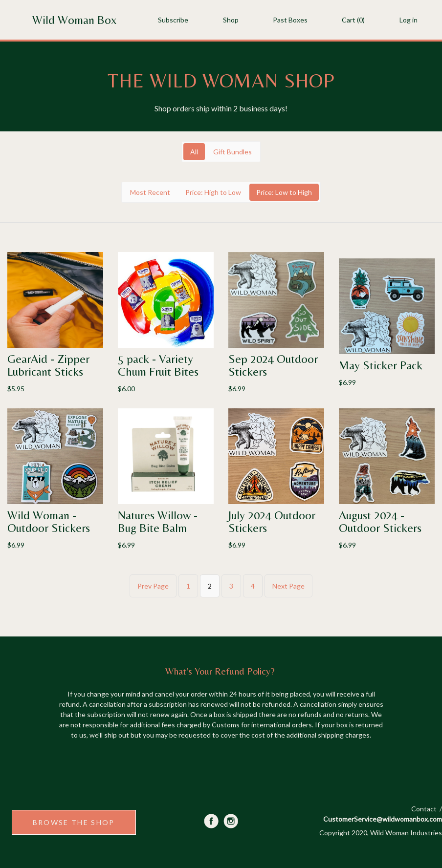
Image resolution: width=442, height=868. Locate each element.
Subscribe (173, 20)
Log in (409, 20)
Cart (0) (353, 20)
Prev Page (153, 586)
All (194, 152)
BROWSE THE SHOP (74, 822)
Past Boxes (290, 20)
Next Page (288, 586)
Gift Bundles (232, 152)
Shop (231, 20)
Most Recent (150, 192)
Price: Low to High (284, 192)
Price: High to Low (213, 192)
